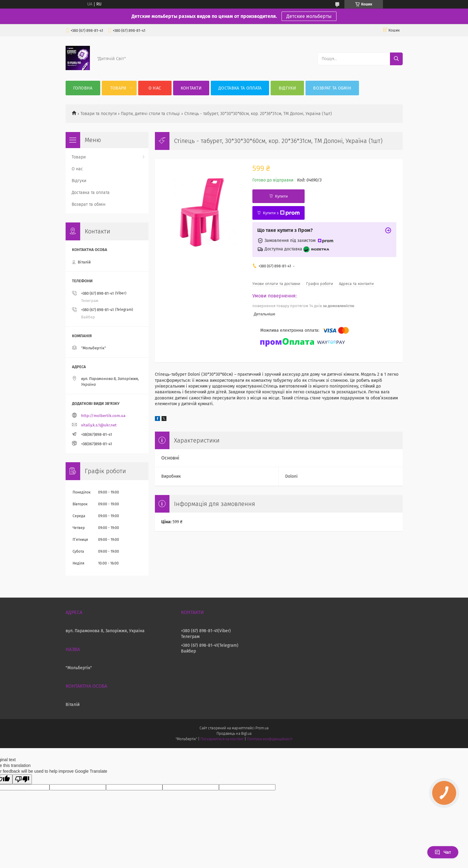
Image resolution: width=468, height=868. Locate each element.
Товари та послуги (99, 114)
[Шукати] (396, 59)
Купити (282, 196)
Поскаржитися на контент (222, 739)
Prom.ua (262, 728)
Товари (118, 88)
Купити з (281, 213)
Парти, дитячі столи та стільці (150, 114)
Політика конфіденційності (270, 739)
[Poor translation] (22, 779)
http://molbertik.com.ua (103, 416)
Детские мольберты (309, 16)
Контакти (191, 88)
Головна (83, 88)
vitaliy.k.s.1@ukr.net (99, 425)
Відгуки (287, 88)
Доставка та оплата (240, 88)
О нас (155, 88)
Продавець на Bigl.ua (234, 734)
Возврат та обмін (332, 88)
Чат (443, 852)
